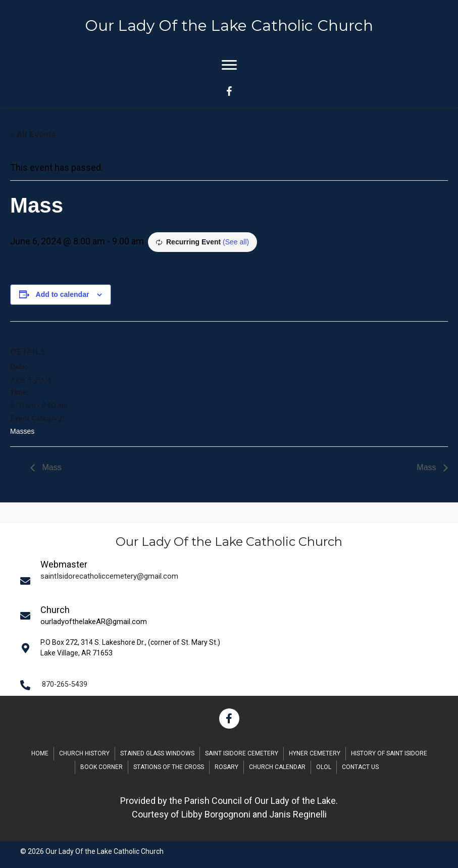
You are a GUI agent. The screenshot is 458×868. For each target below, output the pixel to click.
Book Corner (101, 767)
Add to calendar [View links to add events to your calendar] (63, 294)
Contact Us (360, 767)
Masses (22, 431)
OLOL (324, 767)
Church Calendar (277, 767)
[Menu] (229, 65)
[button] (229, 719)
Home (40, 753)
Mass (51, 467)
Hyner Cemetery (315, 753)
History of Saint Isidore (389, 753)
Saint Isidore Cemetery (242, 753)
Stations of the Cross (169, 767)
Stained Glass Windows (157, 753)
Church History (84, 753)
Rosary (226, 767)
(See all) (236, 242)
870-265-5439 (65, 684)
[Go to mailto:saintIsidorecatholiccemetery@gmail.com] (233, 581)
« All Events (33, 135)
